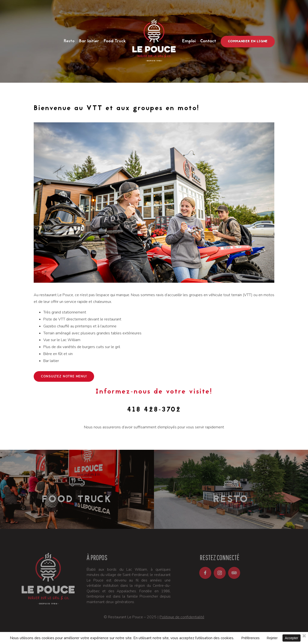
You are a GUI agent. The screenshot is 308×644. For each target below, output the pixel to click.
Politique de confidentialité (182, 617)
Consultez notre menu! (64, 376)
